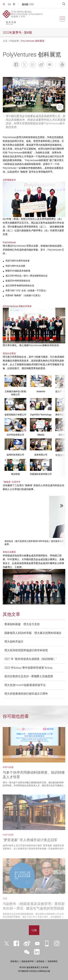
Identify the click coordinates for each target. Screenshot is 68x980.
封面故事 (14, 41)
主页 (5, 41)
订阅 (34, 930)
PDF (32, 4)
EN (9, 4)
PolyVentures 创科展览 (33, 41)
